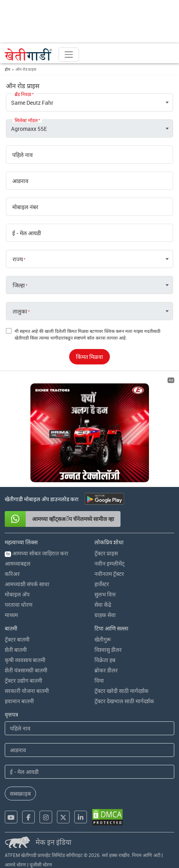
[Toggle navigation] (69, 55)
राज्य (18, 259)
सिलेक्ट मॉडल (26, 120)
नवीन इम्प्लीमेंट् (109, 563)
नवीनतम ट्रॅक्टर (109, 574)
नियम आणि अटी (146, 855)
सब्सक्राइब (20, 793)
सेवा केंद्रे (103, 605)
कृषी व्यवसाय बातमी (25, 660)
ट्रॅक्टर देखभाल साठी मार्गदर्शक (124, 701)
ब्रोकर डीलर (106, 670)
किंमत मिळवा (89, 357)
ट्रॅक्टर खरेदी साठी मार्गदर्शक (122, 691)
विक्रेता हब (105, 660)
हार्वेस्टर (102, 584)
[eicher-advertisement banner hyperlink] (90, 433)
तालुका (20, 311)
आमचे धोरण (15, 864)
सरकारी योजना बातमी (27, 691)
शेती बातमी (16, 650)
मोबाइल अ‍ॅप (17, 594)
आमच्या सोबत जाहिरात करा (37, 553)
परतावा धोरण (19, 605)
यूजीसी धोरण (41, 864)
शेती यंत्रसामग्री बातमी (26, 670)
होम (8, 69)
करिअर (12, 574)
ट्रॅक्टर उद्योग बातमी (24, 680)
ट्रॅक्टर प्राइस (106, 553)
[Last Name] (89, 750)
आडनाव (20, 181)
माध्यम (11, 615)
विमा (99, 680)
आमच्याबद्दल (18, 563)
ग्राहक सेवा (105, 615)
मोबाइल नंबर (25, 207)
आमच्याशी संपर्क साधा (27, 584)
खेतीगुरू (103, 639)
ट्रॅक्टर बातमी (17, 639)
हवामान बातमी (19, 701)
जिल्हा (19, 285)
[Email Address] (89, 772)
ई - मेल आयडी (27, 233)
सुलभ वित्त (105, 594)
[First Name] (89, 728)
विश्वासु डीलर (108, 650)
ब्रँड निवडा (23, 94)
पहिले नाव (23, 155)
